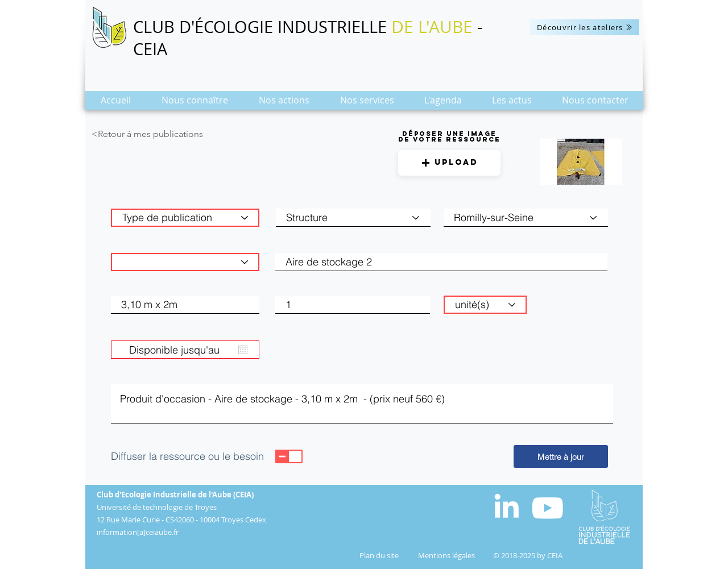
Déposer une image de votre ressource (449, 136)
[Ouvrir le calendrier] (243, 350)
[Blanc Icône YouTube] (547, 508)
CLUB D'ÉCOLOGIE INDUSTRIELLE (262, 27)
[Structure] (353, 218)
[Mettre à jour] (561, 456)
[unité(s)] (485, 305)
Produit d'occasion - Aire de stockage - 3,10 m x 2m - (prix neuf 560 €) (362, 404)
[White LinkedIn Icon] (506, 506)
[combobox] (526, 218)
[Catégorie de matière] (185, 262)
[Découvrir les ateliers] (585, 27)
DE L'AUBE (432, 27)
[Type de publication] (185, 218)
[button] (195, 104)
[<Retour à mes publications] (169, 134)
